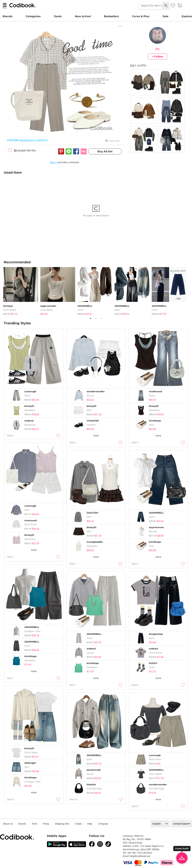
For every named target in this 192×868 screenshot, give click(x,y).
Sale (165, 16)
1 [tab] (90, 318)
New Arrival (83, 16)
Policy (46, 824)
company (103, 824)
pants (80, 310)
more (96, 436)
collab (78, 824)
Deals (58, 16)
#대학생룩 (13, 140)
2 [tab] (96, 318)
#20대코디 (42, 140)
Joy (157, 49)
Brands (7, 16)
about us (8, 824)
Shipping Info (62, 824)
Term (35, 824)
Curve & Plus (141, 16)
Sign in (53, 162)
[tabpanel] (22, 290)
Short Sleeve (10, 310)
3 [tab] (102, 318)
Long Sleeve (47, 310)
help (90, 824)
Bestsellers (111, 16)
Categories (33, 16)
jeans (117, 310)
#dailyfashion (27, 140)
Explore (187, 16)
